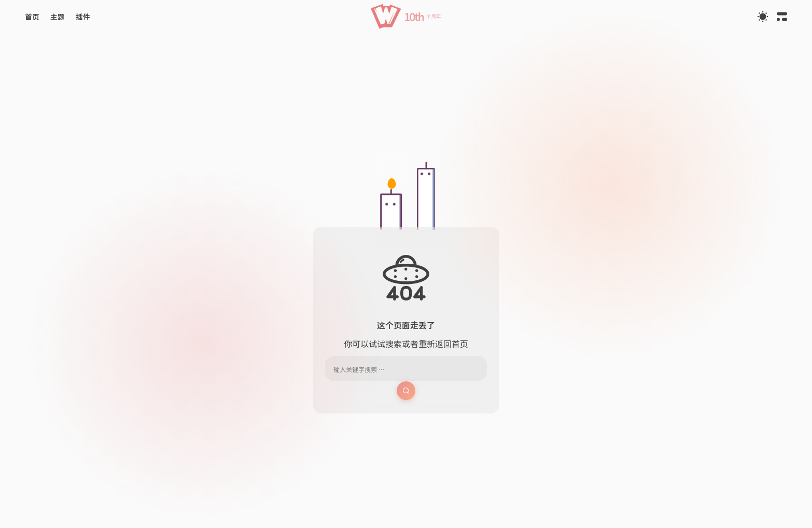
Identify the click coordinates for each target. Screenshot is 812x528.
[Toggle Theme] (763, 17)
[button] (406, 17)
